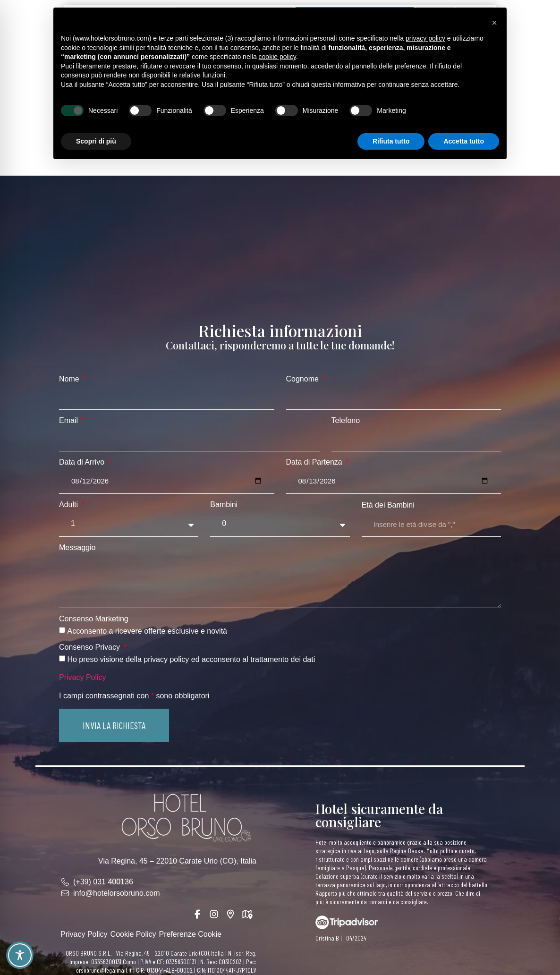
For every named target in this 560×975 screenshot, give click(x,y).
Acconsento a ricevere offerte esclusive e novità (147, 631)
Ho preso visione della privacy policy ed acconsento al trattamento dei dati (191, 659)
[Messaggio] (280, 581)
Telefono (346, 421)
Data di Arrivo (83, 462)
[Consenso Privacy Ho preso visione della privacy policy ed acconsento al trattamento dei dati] (62, 658)
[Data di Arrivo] (167, 481)
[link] (186, 817)
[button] (114, 725)
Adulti (69, 505)
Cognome (304, 379)
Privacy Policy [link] (83, 677)
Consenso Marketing (94, 619)
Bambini (224, 505)
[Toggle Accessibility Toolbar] (20, 955)
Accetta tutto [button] (464, 141)
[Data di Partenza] (394, 481)
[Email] (189, 439)
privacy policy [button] (425, 38)
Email (69, 421)
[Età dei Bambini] (431, 525)
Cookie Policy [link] (133, 934)
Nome (70, 379)
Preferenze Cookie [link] (191, 934)
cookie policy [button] (277, 57)
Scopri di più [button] (96, 141)
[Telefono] (416, 439)
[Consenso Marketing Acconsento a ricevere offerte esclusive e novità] (62, 630)
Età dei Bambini (388, 505)
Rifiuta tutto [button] (391, 141)
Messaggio (77, 548)
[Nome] (167, 398)
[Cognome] (394, 398)
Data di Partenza (315, 462)
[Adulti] (129, 524)
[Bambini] (280, 524)
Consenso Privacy (90, 647)
